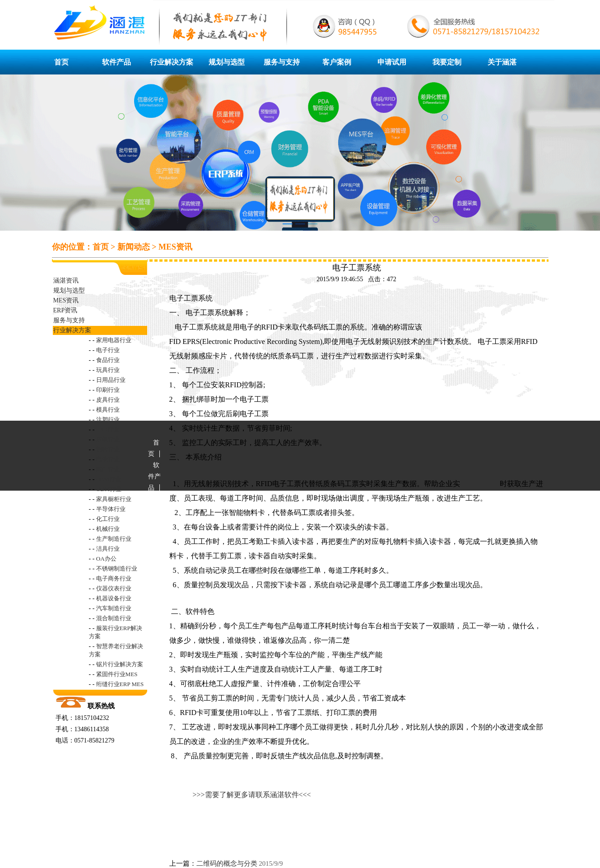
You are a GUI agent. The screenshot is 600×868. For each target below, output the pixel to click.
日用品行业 (111, 380)
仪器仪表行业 (114, 588)
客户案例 (337, 62)
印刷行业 (108, 390)
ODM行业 (109, 489)
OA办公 (106, 559)
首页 (61, 62)
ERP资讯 (65, 310)
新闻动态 (134, 247)
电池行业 (108, 459)
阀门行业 (108, 469)
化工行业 (108, 519)
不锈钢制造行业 (117, 569)
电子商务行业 (114, 578)
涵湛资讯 (66, 281)
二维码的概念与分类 (227, 863)
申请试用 (392, 62)
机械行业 (108, 529)
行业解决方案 (172, 62)
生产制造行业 (114, 539)
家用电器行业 (114, 340)
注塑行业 (108, 420)
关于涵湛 (502, 62)
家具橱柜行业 (114, 499)
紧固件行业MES (117, 674)
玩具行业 (108, 370)
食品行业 (108, 360)
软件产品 (116, 62)
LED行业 (108, 429)
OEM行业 (109, 479)
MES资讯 (175, 247)
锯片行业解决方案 (120, 664)
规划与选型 (227, 62)
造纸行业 (108, 439)
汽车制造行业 (114, 608)
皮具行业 (108, 400)
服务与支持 (282, 62)
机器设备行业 (114, 598)
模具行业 (108, 410)
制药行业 (108, 449)
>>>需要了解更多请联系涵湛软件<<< (252, 795)
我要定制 (447, 62)
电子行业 (108, 350)
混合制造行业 (114, 618)
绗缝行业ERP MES (120, 684)
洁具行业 (108, 549)
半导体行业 (111, 509)
